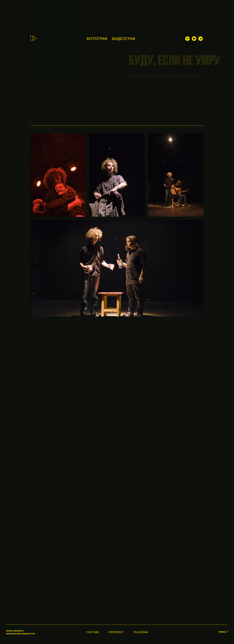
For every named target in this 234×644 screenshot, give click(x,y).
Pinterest (116, 632)
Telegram (141, 632)
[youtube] (194, 39)
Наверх (223, 632)
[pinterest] (187, 39)
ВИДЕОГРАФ (123, 39)
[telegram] (201, 39)
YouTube (92, 632)
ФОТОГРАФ (97, 39)
